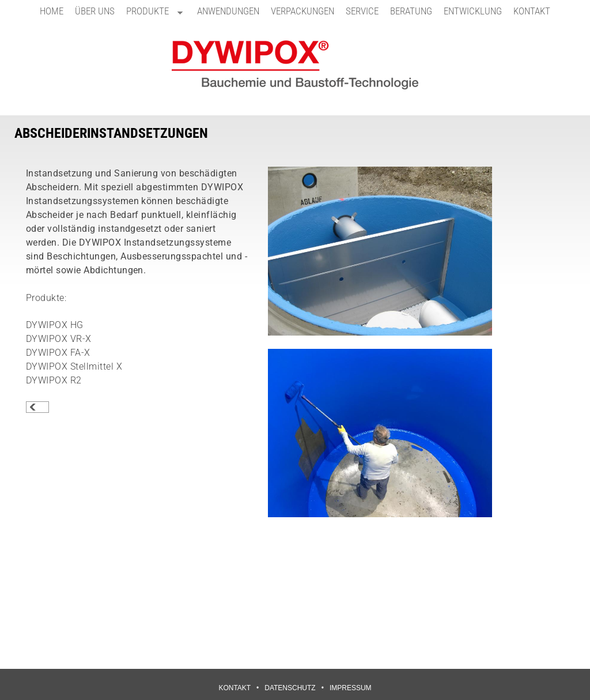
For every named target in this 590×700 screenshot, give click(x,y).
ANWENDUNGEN (228, 11)
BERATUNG (411, 11)
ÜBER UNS (95, 11)
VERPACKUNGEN (302, 11)
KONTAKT (532, 11)
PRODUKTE (152, 14)
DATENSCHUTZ (290, 688)
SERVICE (362, 11)
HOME (52, 11)
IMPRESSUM (351, 688)
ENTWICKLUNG (473, 11)
